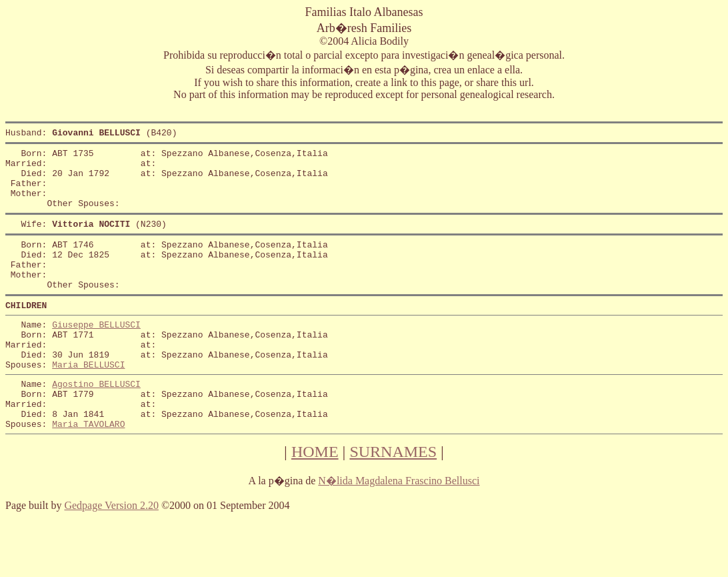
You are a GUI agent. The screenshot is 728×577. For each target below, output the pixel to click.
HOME (315, 500)
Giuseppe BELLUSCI (96, 354)
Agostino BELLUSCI (96, 424)
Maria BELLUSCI (88, 402)
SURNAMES (393, 500)
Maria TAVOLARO (88, 472)
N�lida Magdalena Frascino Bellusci (399, 529)
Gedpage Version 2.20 (111, 553)
